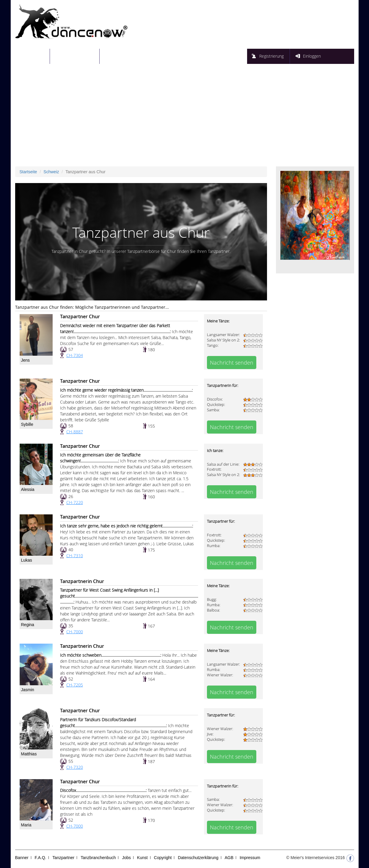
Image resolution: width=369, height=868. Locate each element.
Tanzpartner (63, 858)
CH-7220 (75, 502)
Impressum (250, 858)
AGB (229, 858)
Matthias (29, 754)
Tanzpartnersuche (78, 56)
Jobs (126, 858)
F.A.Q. (41, 858)
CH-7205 (75, 685)
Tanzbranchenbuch (98, 858)
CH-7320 (75, 767)
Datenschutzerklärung (198, 858)
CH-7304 (75, 355)
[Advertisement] (185, 117)
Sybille (27, 424)
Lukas (27, 560)
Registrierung (271, 56)
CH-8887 (75, 432)
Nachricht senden (232, 363)
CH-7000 (75, 632)
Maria (26, 825)
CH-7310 (75, 556)
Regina (28, 625)
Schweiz (51, 172)
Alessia (28, 489)
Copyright (163, 858)
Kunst (142, 858)
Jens (26, 360)
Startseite (36, 56)
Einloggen (312, 56)
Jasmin (28, 690)
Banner (22, 858)
